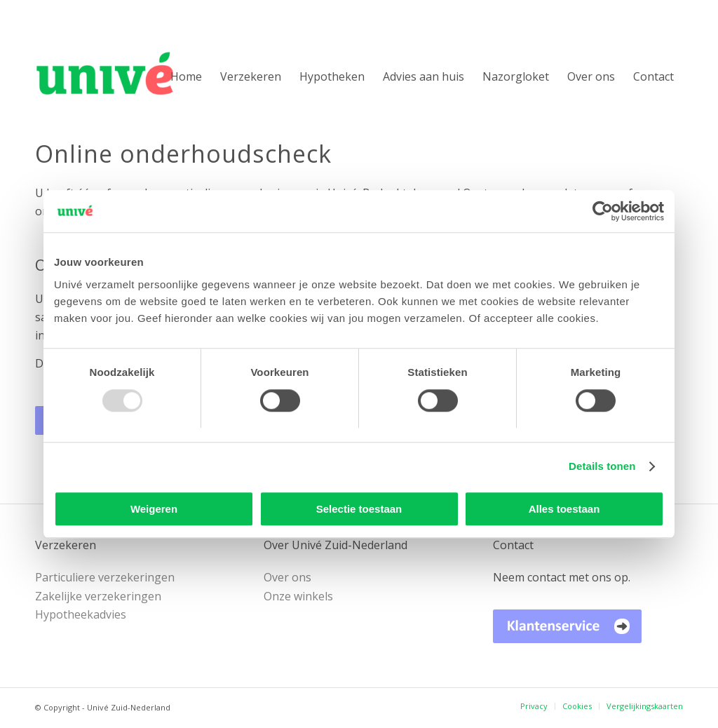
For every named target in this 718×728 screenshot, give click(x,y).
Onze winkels (298, 596)
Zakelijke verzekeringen (98, 596)
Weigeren (154, 509)
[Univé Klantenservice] (567, 626)
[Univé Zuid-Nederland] (127, 76)
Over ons (287, 577)
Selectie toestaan (359, 509)
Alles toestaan (564, 509)
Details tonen (602, 466)
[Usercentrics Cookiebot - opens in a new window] (603, 211)
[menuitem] (186, 76)
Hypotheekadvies (81, 614)
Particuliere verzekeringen (105, 577)
